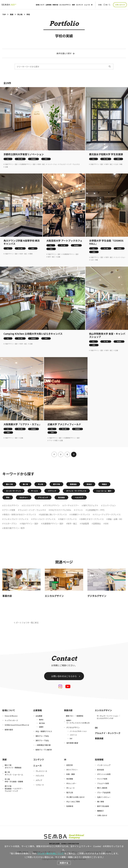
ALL (8, 159)
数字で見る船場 (103, 806)
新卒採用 (101, 770)
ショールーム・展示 (104, 491)
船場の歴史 (9, 730)
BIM (107, 524)
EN (107, 5)
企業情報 (49, 5)
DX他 (100, 5)
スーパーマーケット (13, 491)
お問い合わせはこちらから (64, 676)
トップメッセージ (11, 720)
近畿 (6, 167)
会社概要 (39, 716)
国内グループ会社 (42, 736)
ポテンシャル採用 (104, 774)
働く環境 (101, 802)
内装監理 (85, 524)
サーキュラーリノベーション (108, 716)
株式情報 (70, 779)
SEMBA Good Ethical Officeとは (17, 725)
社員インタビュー (104, 797)
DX (96, 728)
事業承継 (99, 738)
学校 (46, 159)
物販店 (104, 484)
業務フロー (70, 716)
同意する (64, 863)
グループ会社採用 (104, 792)
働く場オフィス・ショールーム (14, 773)
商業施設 (73, 484)
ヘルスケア (79, 497)
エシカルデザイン (65, 5)
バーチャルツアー (71, 505)
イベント (79, 510)
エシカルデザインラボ (105, 718)
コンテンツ (79, 5)
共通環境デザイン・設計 (28, 164)
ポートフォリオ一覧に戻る (27, 623)
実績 (73, 5)
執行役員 (42, 723)
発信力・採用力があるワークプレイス (20, 514)
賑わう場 (9, 484)
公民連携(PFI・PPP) (96, 510)
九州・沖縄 (119, 164)
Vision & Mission (11, 716)
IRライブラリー (72, 770)
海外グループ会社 (42, 740)
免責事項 (70, 806)
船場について (40, 5)
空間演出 (97, 524)
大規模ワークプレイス (80, 514)
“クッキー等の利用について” (51, 853)
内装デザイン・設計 (11, 164)
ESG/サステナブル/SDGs (61, 510)
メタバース (73, 735)
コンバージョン (53, 164)
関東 (31, 254)
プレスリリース (41, 771)
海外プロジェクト (91, 505)
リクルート (40, 785)
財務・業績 (71, 774)
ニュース (87, 5)
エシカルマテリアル (32, 505)
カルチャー (24, 497)
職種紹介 (101, 811)
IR (92, 5)
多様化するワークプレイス (92, 519)
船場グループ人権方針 (44, 750)
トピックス (40, 776)
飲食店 (33, 159)
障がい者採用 (102, 788)
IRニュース (70, 788)
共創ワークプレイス (68, 519)
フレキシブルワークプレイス (16, 519)
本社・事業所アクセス (44, 731)
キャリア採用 (102, 779)
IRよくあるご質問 (73, 802)
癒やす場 (56, 484)
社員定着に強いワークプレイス (53, 514)
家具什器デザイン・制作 (14, 528)
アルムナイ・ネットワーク (108, 733)
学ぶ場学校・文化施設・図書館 (14, 780)
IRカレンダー (71, 783)
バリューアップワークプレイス (107, 514)
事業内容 (55, 5)
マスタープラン (10, 524)
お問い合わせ (119, 5)
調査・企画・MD (115, 519)
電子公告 (70, 792)
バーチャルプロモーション (78, 731)
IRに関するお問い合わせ (75, 797)
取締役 (41, 720)
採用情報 (99, 759)
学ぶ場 (20, 159)
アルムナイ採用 (103, 783)
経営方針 (70, 765)
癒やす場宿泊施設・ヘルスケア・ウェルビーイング (14, 789)
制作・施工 (42, 164)
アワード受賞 (53, 440)
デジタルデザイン (52, 505)
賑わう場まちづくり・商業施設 (13, 766)
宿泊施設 (61, 497)
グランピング (43, 497)
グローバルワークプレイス (44, 519)
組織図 (41, 727)
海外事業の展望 (72, 743)
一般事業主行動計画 (43, 745)
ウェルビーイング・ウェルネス (70, 164)
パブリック (52, 491)
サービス (34, 491)
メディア (39, 780)
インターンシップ (104, 765)
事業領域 (80, 716)
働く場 (25, 484)
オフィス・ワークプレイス (76, 491)
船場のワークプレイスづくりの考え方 (78, 722)
